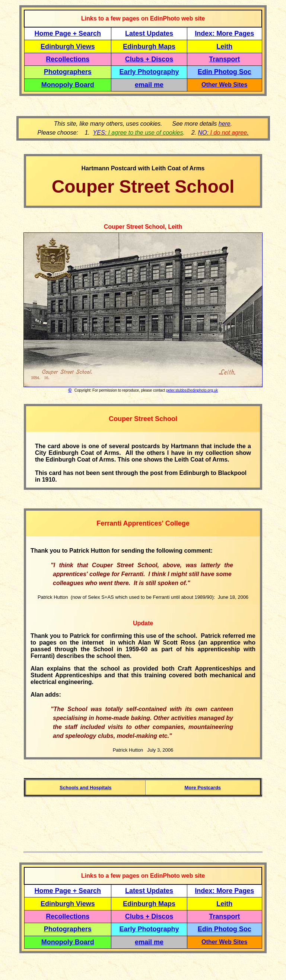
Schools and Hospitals (85, 788)
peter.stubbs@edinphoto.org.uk (192, 390)
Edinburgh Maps (149, 46)
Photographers (68, 72)
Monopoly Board (68, 85)
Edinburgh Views (68, 46)
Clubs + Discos (149, 59)
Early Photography (149, 72)
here (225, 124)
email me (149, 85)
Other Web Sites (224, 85)
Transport (224, 59)
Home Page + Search (68, 33)
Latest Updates (149, 33)
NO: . (223, 133)
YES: (138, 133)
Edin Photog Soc (225, 72)
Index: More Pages (224, 33)
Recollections (68, 59)
